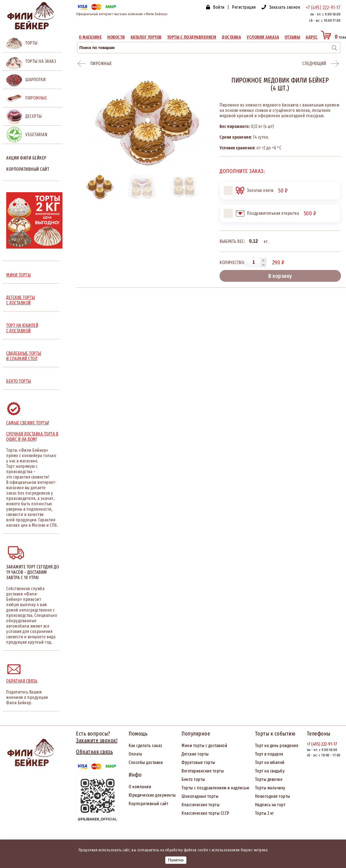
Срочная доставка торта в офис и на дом (32, 437)
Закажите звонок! (97, 740)
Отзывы (292, 37)
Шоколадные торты (200, 796)
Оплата (135, 754)
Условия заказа (263, 37)
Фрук (187, 762)
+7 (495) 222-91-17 (323, 8)
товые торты (203, 762)
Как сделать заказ (146, 746)
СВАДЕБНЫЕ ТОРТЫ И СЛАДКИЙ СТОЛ (24, 356)
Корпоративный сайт (28, 169)
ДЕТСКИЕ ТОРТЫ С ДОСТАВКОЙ (21, 300)
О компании (140, 787)
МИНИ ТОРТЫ (18, 275)
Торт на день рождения (277, 746)
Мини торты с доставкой (204, 746)
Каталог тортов (146, 37)
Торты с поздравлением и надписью (215, 788)
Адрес (312, 37)
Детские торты (195, 754)
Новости (116, 37)
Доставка (231, 37)
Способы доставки (146, 762)
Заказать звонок (285, 7)
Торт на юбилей (270, 762)
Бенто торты (193, 779)
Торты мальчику (270, 788)
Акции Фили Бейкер (26, 158)
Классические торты (201, 805)
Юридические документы (152, 795)
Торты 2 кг (265, 813)
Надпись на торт (270, 805)
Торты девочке (269, 779)
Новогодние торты (273, 796)
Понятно (176, 860)
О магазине (90, 37)
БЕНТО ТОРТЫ (19, 381)
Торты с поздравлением (192, 37)
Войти (219, 7)
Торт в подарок (269, 754)
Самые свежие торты (27, 423)
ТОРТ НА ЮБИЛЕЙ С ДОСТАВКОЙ (22, 328)
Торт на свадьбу (270, 771)
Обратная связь (22, 681)
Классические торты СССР (206, 813)
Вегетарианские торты (203, 771)
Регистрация (244, 7)
